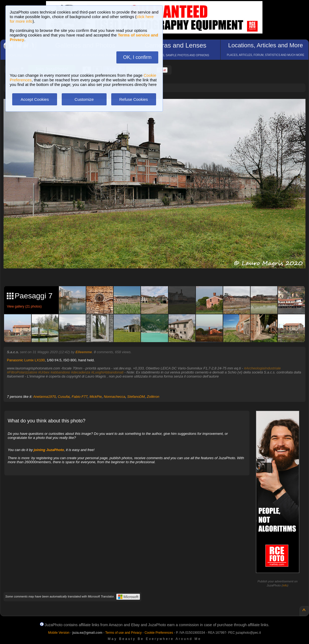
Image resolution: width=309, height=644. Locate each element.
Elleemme (84, 352)
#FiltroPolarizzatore (22, 372)
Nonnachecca (114, 397)
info (285, 585)
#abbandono (60, 372)
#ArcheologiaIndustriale (262, 368)
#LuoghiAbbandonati (107, 372)
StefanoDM (136, 397)
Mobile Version (59, 633)
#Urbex (44, 372)
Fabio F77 (80, 397)
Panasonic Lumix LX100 (26, 360)
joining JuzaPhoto (49, 450)
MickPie (96, 397)
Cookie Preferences (159, 633)
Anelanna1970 (44, 397)
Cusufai (64, 397)
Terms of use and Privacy (124, 633)
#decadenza (80, 372)
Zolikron (153, 397)
